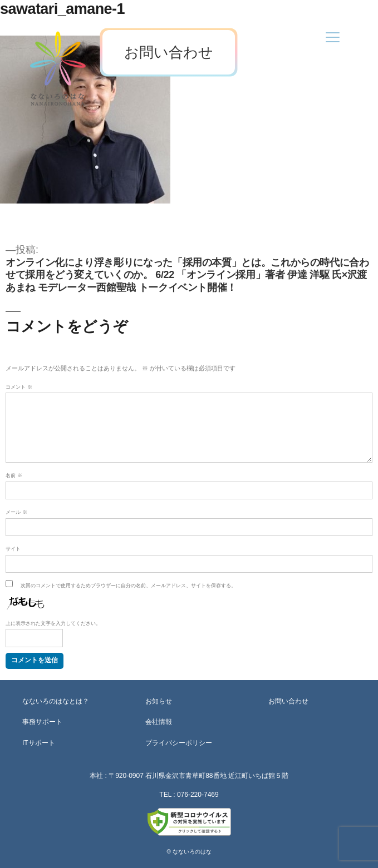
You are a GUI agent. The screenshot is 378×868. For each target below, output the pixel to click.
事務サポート (42, 722)
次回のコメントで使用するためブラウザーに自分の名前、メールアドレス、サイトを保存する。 (128, 586)
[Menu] (333, 37)
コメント (19, 387)
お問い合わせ (169, 52)
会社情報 (159, 722)
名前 (14, 475)
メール (16, 512)
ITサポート (39, 743)
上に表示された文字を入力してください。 (53, 623)
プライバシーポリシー (179, 743)
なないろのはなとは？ (56, 701)
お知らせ (159, 701)
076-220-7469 (198, 795)
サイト (13, 549)
